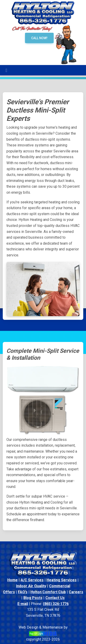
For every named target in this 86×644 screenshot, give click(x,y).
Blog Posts (33, 598)
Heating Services (62, 580)
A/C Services (32, 580)
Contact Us (55, 598)
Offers (9, 592)
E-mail (23, 604)
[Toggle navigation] (6, 70)
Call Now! (39, 38)
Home (12, 580)
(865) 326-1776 (56, 604)
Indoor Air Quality (31, 586)
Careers (76, 592)
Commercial (60, 586)
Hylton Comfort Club (48, 592)
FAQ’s (23, 592)
